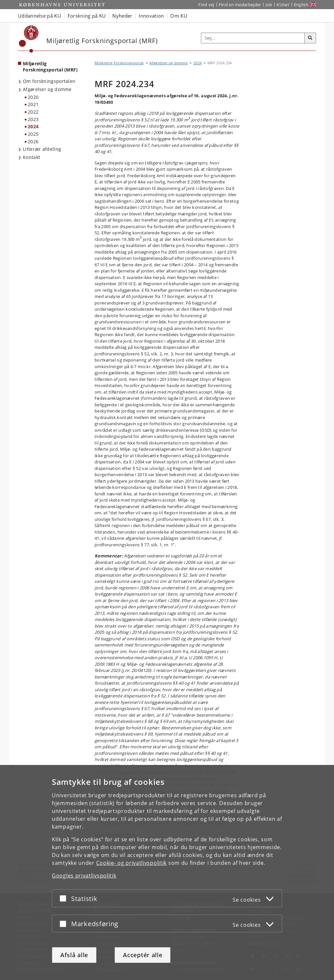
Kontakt (31, 157)
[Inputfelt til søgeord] (253, 38)
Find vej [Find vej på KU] (206, 5)
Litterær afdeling (42, 149)
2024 (33, 126)
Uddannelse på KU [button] (39, 16)
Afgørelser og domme (47, 89)
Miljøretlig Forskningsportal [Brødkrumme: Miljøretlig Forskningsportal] (119, 63)
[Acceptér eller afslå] (65, 898)
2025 (33, 134)
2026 (33, 141)
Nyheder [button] (122, 16)
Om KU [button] (179, 16)
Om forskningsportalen (49, 81)
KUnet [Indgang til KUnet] (283, 5)
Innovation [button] (151, 16)
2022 (33, 112)
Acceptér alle (143, 955)
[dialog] (167, 872)
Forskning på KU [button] (87, 16)
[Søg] (310, 38)
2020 (33, 97)
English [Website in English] (301, 5)
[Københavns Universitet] (29, 39)
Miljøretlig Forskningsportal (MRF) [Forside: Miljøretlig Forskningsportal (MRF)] (50, 67)
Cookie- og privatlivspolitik (132, 863)
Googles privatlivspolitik (84, 876)
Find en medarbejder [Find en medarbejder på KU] (240, 5)
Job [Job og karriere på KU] (269, 5)
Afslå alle (74, 955)
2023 (33, 119)
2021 (33, 104)
